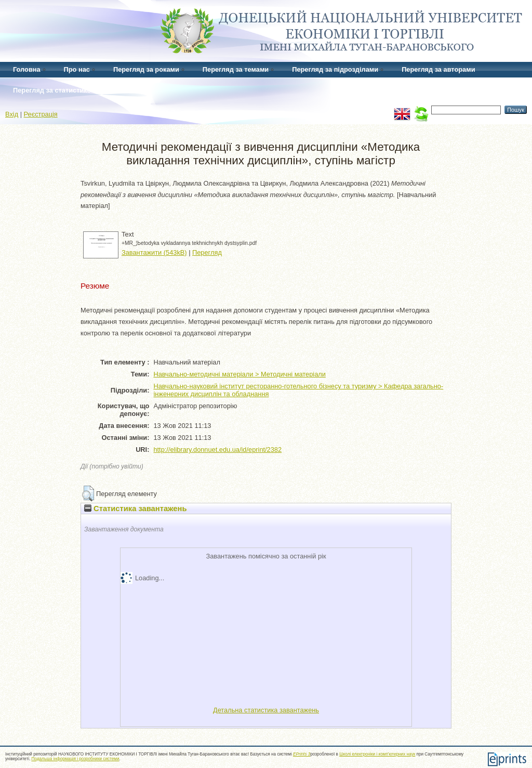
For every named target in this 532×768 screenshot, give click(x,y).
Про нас (77, 69)
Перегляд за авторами (438, 69)
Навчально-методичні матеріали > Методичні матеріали (239, 374)
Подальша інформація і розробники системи (76, 759)
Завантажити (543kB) (154, 252)
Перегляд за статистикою (55, 90)
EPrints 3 (302, 754)
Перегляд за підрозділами (335, 69)
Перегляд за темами (236, 69)
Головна (27, 69)
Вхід (12, 114)
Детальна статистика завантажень (266, 710)
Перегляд (207, 252)
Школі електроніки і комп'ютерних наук (377, 754)
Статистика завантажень (135, 509)
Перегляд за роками (146, 69)
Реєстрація (41, 114)
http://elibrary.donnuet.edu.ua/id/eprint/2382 (217, 450)
